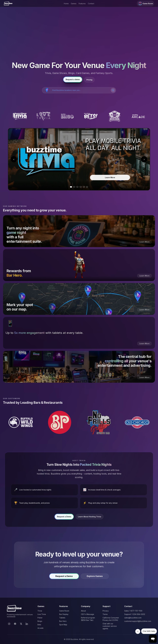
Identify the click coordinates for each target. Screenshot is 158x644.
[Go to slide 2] (74, 187)
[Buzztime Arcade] (138, 116)
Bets (39, 625)
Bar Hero (63, 621)
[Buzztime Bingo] (67, 116)
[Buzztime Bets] (91, 116)
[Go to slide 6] (87, 187)
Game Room (145, 4)
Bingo (40, 621)
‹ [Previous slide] (14, 159)
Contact (91, 4)
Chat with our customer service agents (110, 626)
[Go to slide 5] (84, 187)
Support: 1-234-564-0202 (135, 614)
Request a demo (73, 79)
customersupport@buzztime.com (138, 621)
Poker (40, 618)
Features (82, 4)
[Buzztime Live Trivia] (43, 116)
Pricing (89, 80)
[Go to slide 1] (71, 187)
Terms (105, 614)
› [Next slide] (144, 159)
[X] (21, 624)
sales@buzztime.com (133, 618)
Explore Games (95, 578)
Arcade (40, 628)
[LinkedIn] (27, 624)
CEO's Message (88, 614)
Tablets (62, 618)
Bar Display (64, 614)
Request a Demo (64, 518)
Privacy (106, 611)
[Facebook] (15, 624)
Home (66, 4)
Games (74, 4)
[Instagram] (9, 624)
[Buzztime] (8, 3)
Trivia (40, 611)
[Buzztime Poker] (115, 116)
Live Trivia (42, 614)
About (83, 611)
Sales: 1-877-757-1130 (133, 611)
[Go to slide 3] (77, 187)
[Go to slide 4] (81, 187)
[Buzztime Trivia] (20, 116)
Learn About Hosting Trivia (89, 518)
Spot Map (63, 625)
